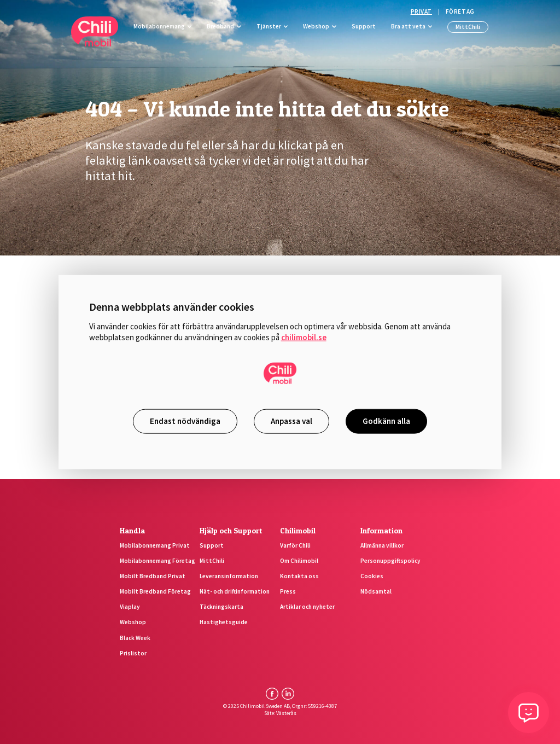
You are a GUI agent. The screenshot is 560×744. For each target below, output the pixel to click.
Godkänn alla (386, 421)
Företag (460, 11)
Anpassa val (291, 421)
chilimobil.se (304, 337)
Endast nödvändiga (185, 421)
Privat (421, 11)
